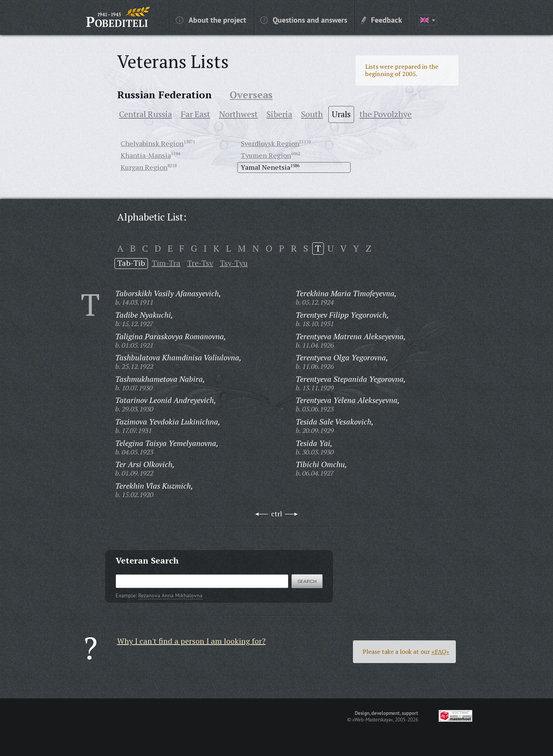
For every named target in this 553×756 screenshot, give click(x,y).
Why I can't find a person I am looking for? (191, 641)
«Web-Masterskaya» (373, 720)
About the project (211, 20)
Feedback (382, 20)
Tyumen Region (266, 155)
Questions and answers (304, 20)
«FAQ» (440, 652)
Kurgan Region (144, 167)
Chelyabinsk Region (152, 143)
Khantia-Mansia (146, 155)
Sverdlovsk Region (270, 143)
